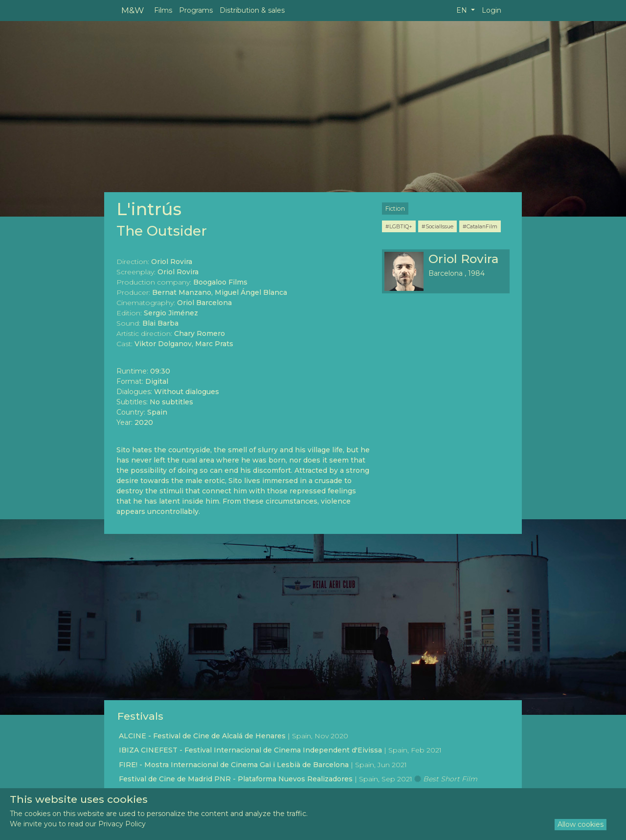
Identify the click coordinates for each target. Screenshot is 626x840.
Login (492, 10)
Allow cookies (581, 824)
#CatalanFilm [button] (480, 226)
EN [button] (463, 10)
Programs (196, 10)
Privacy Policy (122, 824)
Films (163, 10)
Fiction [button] (395, 209)
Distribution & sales (252, 10)
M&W (133, 10)
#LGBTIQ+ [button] (399, 226)
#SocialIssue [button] (437, 226)
